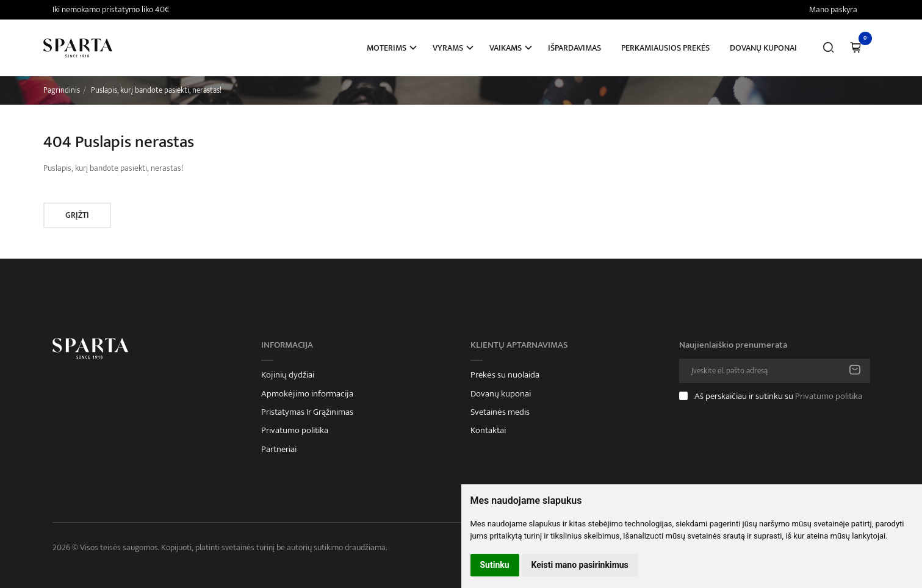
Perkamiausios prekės (665, 48)
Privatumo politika (295, 431)
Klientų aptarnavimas (519, 345)
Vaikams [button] (506, 48)
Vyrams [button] (448, 48)
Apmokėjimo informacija (307, 394)
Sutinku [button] (495, 565)
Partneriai (279, 450)
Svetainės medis (500, 412)
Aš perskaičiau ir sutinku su (778, 396)
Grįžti (77, 215)
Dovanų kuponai (763, 48)
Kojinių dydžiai (288, 375)
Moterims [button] (387, 48)
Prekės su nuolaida (505, 375)
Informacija (287, 345)
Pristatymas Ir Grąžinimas (307, 412)
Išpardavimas (574, 48)
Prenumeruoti (855, 371)
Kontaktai (488, 431)
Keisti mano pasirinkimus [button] (580, 565)
